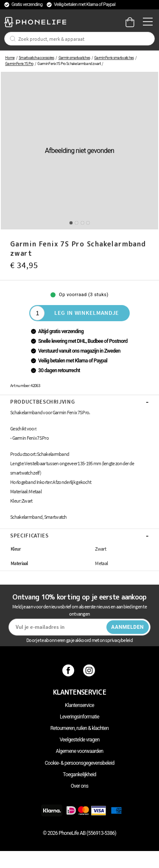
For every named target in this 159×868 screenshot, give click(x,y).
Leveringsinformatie (79, 717)
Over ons (79, 786)
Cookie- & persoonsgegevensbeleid (80, 763)
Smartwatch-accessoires (36, 58)
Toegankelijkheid (79, 775)
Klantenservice (79, 705)
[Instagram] (90, 670)
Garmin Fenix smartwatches (114, 58)
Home (10, 58)
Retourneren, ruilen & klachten (79, 728)
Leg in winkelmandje (87, 313)
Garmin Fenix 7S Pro (19, 64)
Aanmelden (127, 627)
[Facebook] (69, 670)
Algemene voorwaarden (80, 751)
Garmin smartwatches (74, 58)
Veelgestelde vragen (79, 740)
